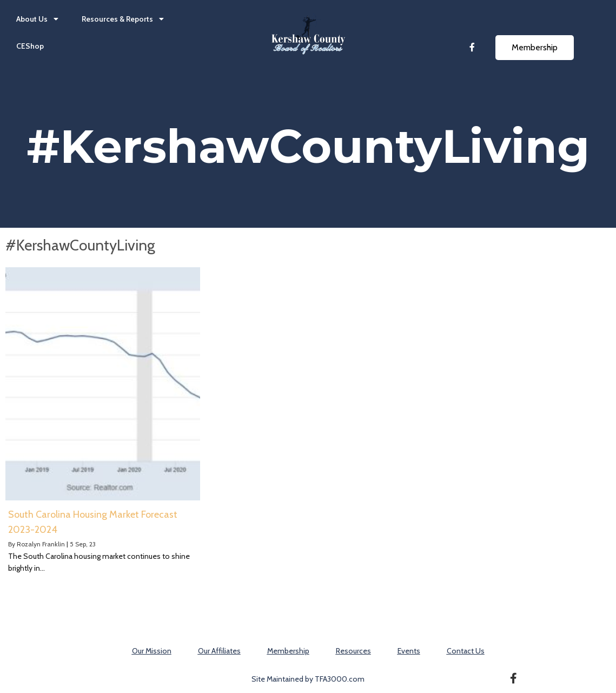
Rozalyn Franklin (41, 544)
